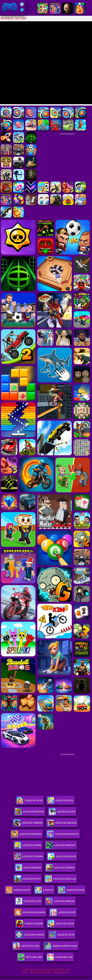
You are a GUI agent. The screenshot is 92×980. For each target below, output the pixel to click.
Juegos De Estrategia (26, 835)
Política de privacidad (40, 972)
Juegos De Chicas (30, 802)
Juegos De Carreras (28, 824)
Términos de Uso (61, 972)
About (25, 972)
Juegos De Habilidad (62, 824)
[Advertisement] (67, 154)
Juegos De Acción (62, 813)
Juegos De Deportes (29, 813)
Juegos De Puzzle (60, 802)
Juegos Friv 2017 (10, 8)
